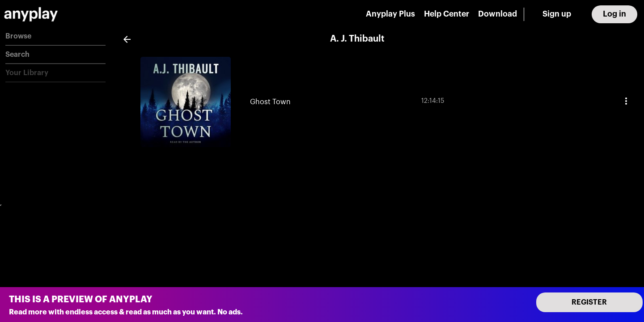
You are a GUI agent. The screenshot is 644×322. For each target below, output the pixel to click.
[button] (55, 36)
